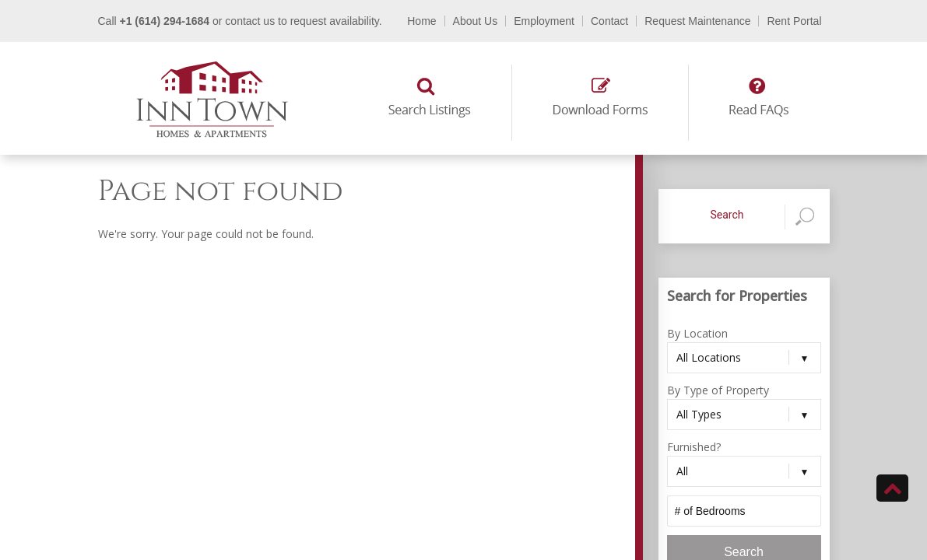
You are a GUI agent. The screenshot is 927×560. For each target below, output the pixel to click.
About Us (476, 21)
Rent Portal (794, 21)
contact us (250, 21)
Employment (544, 21)
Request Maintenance (697, 21)
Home (421, 21)
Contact (609, 21)
